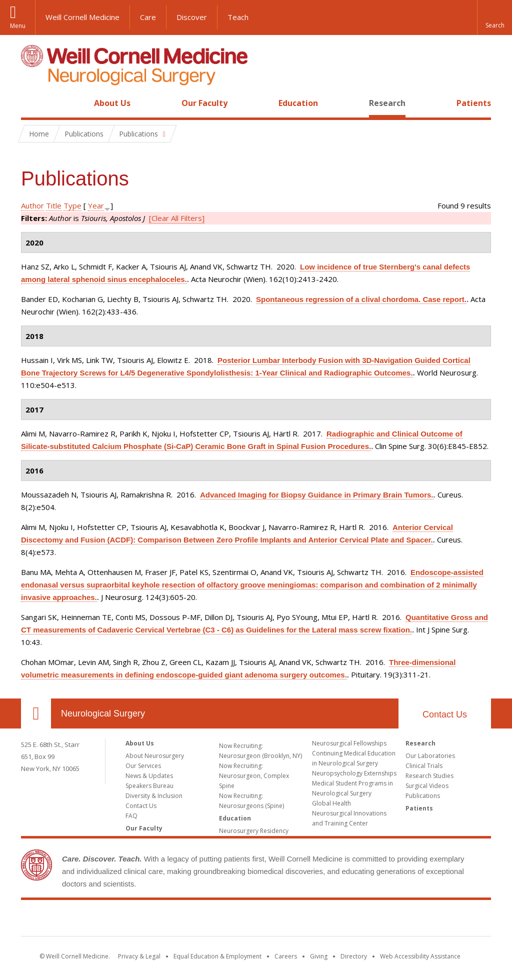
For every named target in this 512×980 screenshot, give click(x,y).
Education (298, 103)
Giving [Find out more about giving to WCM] (319, 956)
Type (72, 205)
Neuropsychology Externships (354, 773)
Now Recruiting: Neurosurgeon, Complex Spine (254, 776)
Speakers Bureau (149, 786)
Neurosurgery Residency (254, 831)
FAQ (131, 816)
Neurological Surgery (103, 713)
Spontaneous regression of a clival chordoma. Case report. (361, 299)
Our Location (36, 713)
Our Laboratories (430, 756)
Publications (423, 796)
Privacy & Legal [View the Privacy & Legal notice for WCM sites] (139, 956)
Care (148, 17)
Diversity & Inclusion (154, 796)
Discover (192, 17)
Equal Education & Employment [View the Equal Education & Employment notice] (217, 956)
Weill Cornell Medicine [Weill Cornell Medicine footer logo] (256, 920)
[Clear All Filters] (177, 218)
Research (387, 103)
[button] (494, 17)
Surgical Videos (427, 786)
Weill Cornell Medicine (82, 17)
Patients (474, 103)
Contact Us (445, 714)
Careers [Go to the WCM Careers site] (286, 956)
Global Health (331, 803)
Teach (238, 17)
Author (32, 205)
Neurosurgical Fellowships (349, 743)
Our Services (143, 766)
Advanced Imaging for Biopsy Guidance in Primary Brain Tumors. (317, 495)
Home (32, 103)
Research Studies (429, 776)
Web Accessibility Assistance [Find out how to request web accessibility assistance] (420, 956)
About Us (112, 103)
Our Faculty (204, 103)
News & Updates (149, 776)
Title (54, 205)
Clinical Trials (424, 766)
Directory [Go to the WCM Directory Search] (354, 956)
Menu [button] (18, 26)
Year (96, 205)
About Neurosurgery (155, 756)
